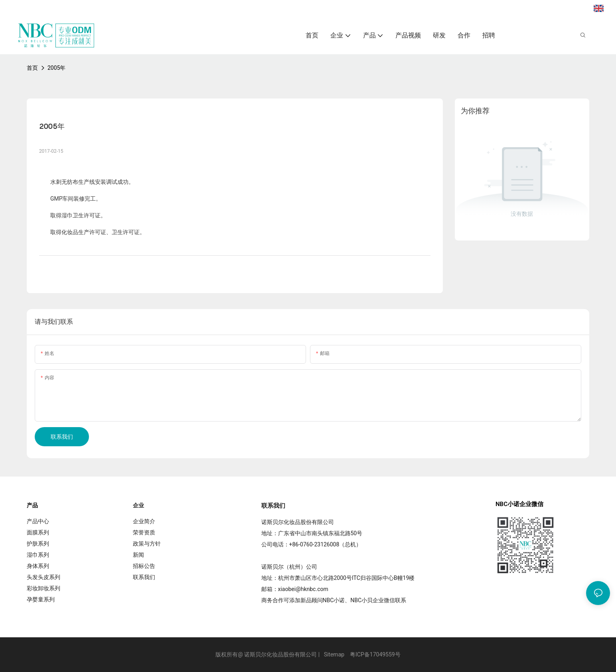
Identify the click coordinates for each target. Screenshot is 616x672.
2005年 (56, 68)
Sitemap (334, 654)
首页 (32, 68)
